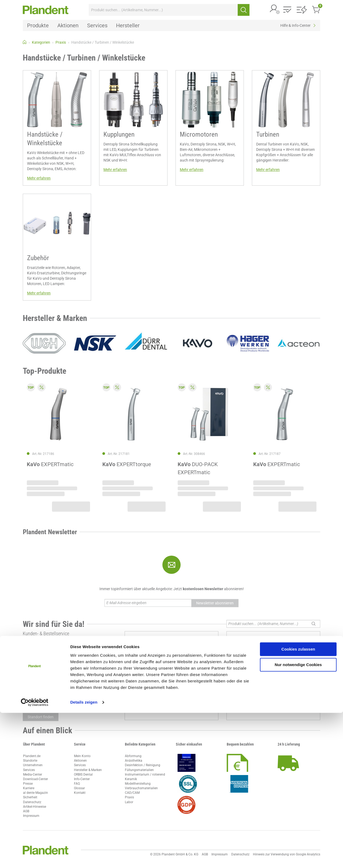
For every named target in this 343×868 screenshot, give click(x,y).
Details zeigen (84, 857)
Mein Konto (82, 756)
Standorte (30, 761)
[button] (274, 9)
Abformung (133, 756)
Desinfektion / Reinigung (143, 765)
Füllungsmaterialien (139, 770)
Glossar (79, 788)
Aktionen (80, 761)
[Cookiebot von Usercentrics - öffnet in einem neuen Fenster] (35, 858)
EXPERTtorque (127, 464)
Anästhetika (134, 761)
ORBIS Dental (83, 775)
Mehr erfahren (39, 178)
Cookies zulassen (298, 804)
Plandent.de (32, 756)
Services (29, 770)
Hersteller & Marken (88, 770)
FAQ (77, 784)
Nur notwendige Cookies (298, 820)
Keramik (131, 779)
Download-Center (36, 779)
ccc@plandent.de (41, 651)
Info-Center (82, 779)
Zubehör (38, 258)
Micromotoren (199, 134)
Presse (28, 784)
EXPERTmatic (50, 464)
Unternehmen (33, 765)
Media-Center (33, 775)
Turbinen (268, 134)
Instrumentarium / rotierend (145, 775)
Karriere (29, 788)
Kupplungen (119, 134)
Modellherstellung (138, 784)
